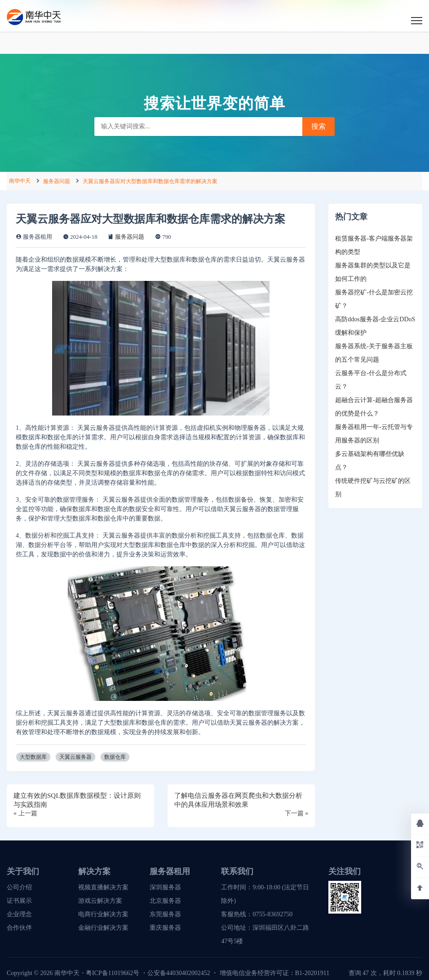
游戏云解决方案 (100, 901)
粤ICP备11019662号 (113, 973)
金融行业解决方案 (103, 928)
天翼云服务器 (75, 757)
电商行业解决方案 (103, 914)
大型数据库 (33, 757)
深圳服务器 (165, 887)
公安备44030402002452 (179, 973)
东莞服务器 (165, 914)
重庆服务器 (165, 928)
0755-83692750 (272, 914)
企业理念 (19, 914)
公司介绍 (19, 887)
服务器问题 (57, 181)
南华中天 (20, 181)
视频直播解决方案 (103, 887)
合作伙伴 (19, 928)
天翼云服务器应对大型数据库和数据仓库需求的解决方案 (150, 181)
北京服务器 (165, 901)
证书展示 (19, 901)
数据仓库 (115, 757)
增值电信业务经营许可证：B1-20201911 (274, 973)
